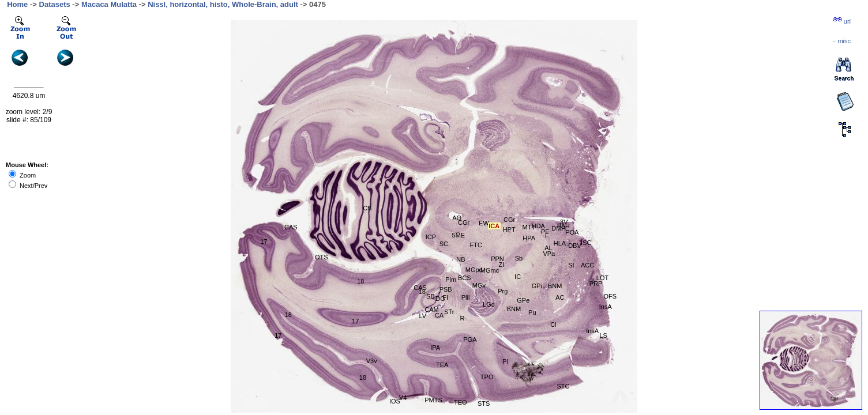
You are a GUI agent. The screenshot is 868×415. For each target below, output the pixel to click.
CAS (291, 227)
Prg (503, 291)
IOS (395, 401)
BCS (465, 278)
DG (440, 299)
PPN (497, 259)
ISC (586, 243)
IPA (435, 348)
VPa (549, 254)
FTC (476, 245)
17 (355, 321)
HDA (538, 226)
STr (449, 312)
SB (431, 296)
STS (484, 403)
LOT (602, 278)
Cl (553, 325)
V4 (403, 398)
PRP (596, 284)
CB (367, 208)
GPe (523, 300)
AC (560, 297)
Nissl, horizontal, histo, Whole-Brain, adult (223, 4)
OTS (322, 257)
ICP (431, 237)
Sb (519, 258)
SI (571, 265)
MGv (479, 285)
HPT (509, 229)
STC (563, 386)
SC (444, 244)
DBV (575, 246)
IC (518, 277)
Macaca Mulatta (109, 4)
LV (422, 316)
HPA (529, 238)
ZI (502, 265)
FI (445, 297)
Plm (451, 280)
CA (439, 315)
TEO (461, 402)
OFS (610, 296)
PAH (563, 226)
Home (17, 4)
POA (572, 232)
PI (505, 361)
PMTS (433, 400)
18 (360, 281)
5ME (459, 235)
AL (548, 248)
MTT (529, 227)
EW (484, 223)
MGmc (490, 270)
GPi (537, 286)
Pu (532, 312)
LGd (489, 304)
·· (841, 41)
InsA (606, 307)
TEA (442, 365)
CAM (431, 310)
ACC (587, 265)
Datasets (55, 4)
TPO (487, 377)
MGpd (474, 270)
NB (461, 259)
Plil (466, 297)
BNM (514, 309)
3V (564, 222)
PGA (470, 339)
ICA (494, 226)
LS (603, 335)
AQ (457, 218)
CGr (464, 222)
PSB (446, 289)
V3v (372, 361)
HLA (560, 243)
